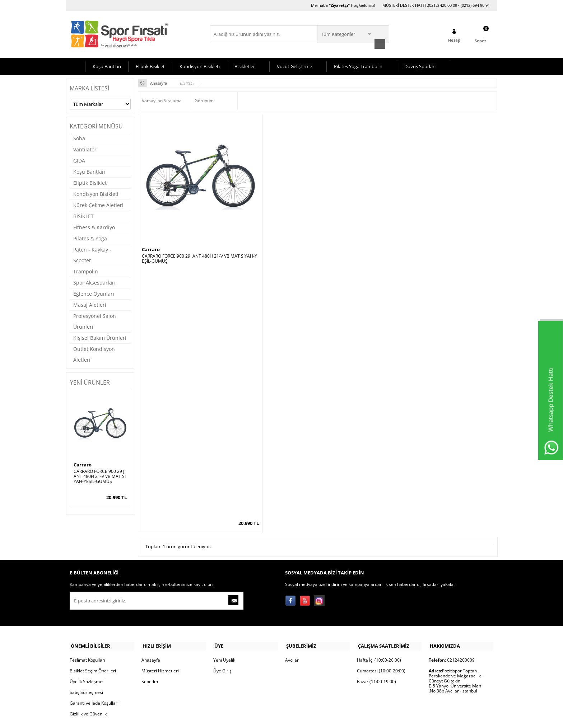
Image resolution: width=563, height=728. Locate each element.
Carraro (83, 464)
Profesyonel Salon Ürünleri (95, 321)
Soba (79, 138)
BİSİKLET (83, 215)
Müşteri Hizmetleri (160, 627)
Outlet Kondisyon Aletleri (94, 354)
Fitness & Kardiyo (94, 227)
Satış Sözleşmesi (86, 649)
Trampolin (86, 271)
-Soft (244, 719)
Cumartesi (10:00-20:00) (381, 627)
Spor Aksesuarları (94, 282)
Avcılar (292, 617)
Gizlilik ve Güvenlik (88, 670)
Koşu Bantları (107, 66)
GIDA (79, 160)
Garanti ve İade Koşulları (94, 660)
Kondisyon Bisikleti (200, 66)
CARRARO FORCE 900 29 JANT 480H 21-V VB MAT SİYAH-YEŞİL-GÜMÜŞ (100, 476)
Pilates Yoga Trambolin (358, 66)
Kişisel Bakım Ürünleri (100, 337)
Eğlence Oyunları (94, 293)
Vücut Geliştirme (294, 66)
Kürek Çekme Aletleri (98, 204)
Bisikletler (245, 66)
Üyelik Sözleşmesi (88, 638)
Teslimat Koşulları (87, 617)
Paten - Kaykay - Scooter (92, 254)
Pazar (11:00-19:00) (376, 638)
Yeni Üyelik (224, 617)
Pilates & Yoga (90, 238)
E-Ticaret (260, 719)
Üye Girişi (223, 627)
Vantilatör (85, 149)
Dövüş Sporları (420, 66)
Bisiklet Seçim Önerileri (93, 627)
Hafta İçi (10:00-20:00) (379, 617)
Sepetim (150, 638)
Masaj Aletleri (90, 304)
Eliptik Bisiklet (150, 66)
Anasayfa (151, 617)
